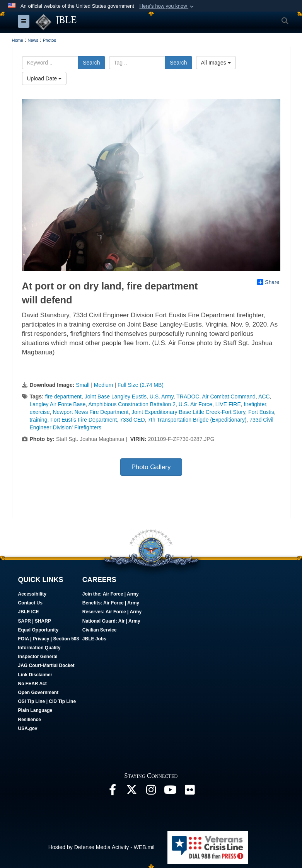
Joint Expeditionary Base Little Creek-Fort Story (188, 412)
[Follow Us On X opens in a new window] (132, 792)
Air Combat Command (229, 397)
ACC (264, 397)
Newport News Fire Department (90, 412)
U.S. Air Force (195, 404)
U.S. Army (162, 397)
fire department (63, 397)
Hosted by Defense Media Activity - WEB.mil (102, 847)
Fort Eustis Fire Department (84, 420)
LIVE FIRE (228, 404)
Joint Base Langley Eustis (116, 397)
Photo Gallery (151, 467)
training (39, 420)
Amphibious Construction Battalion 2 (132, 404)
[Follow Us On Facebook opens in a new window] (113, 792)
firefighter (255, 404)
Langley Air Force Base (58, 404)
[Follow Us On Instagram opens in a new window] (151, 792)
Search (91, 63)
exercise (40, 412)
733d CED (132, 420)
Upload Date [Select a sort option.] (44, 78)
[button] (167, 6)
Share (268, 282)
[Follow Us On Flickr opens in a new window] (190, 792)
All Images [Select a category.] (216, 63)
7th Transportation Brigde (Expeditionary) (197, 420)
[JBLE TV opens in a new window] (171, 792)
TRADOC (188, 397)
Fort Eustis (261, 412)
